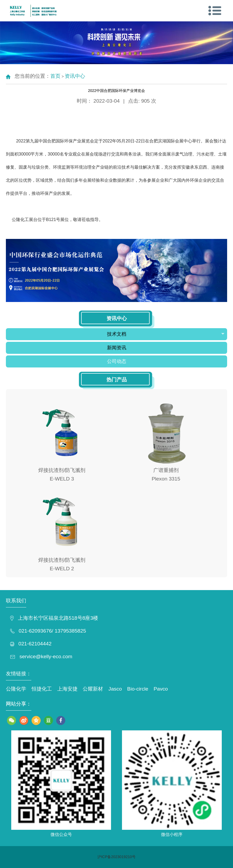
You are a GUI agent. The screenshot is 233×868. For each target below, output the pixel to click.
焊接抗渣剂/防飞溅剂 (62, 470)
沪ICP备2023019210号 (117, 857)
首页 (55, 76)
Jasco (115, 689)
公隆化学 (16, 689)
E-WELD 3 (62, 479)
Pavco (161, 689)
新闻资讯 (117, 348)
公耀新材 (93, 689)
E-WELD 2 (62, 569)
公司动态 (117, 361)
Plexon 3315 (166, 479)
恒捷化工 (42, 689)
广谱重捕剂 (166, 470)
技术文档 (166, 334)
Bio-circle (138, 689)
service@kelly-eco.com (46, 656)
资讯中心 (75, 76)
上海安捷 (67, 689)
